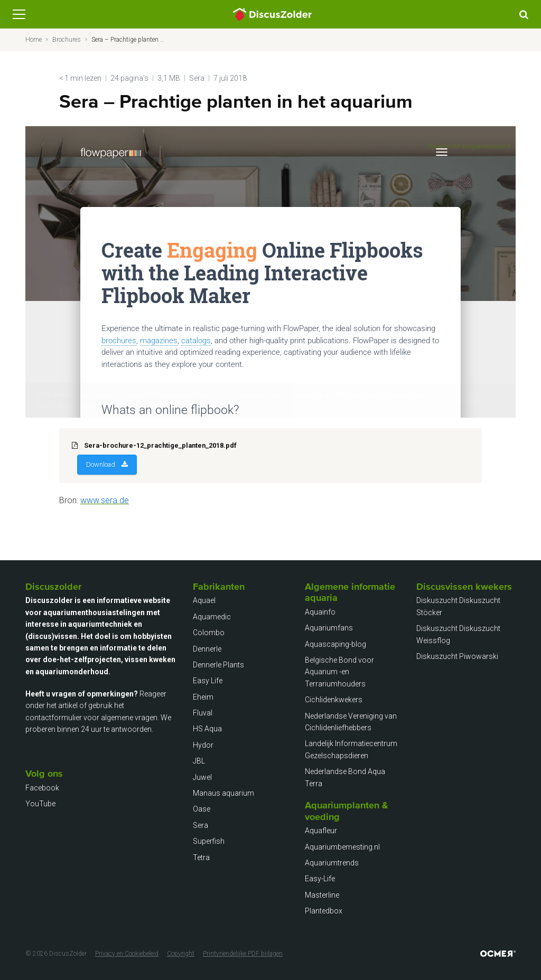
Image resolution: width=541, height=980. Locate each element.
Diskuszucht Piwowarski (457, 656)
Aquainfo (320, 612)
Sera (197, 78)
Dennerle (207, 649)
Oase (202, 809)
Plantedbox (324, 911)
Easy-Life (320, 879)
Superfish (209, 841)
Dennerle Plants (218, 665)
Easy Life (208, 681)
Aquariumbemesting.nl (342, 847)
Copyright (181, 954)
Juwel (202, 777)
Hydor (203, 745)
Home (34, 40)
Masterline (322, 895)
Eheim (203, 697)
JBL (199, 761)
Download (101, 464)
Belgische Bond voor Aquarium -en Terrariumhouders (339, 672)
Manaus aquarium (223, 793)
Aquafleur (321, 831)
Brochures (67, 40)
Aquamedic (212, 617)
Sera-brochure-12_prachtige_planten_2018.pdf (160, 445)
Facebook (42, 788)
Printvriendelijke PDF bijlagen (243, 954)
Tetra (201, 858)
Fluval (203, 713)
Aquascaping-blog (335, 644)
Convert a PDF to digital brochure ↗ (469, 147)
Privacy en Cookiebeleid (127, 954)
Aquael (204, 600)
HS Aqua (207, 729)
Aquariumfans (329, 628)
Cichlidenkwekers (334, 700)
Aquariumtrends (332, 863)
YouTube (40, 804)
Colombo (209, 633)
